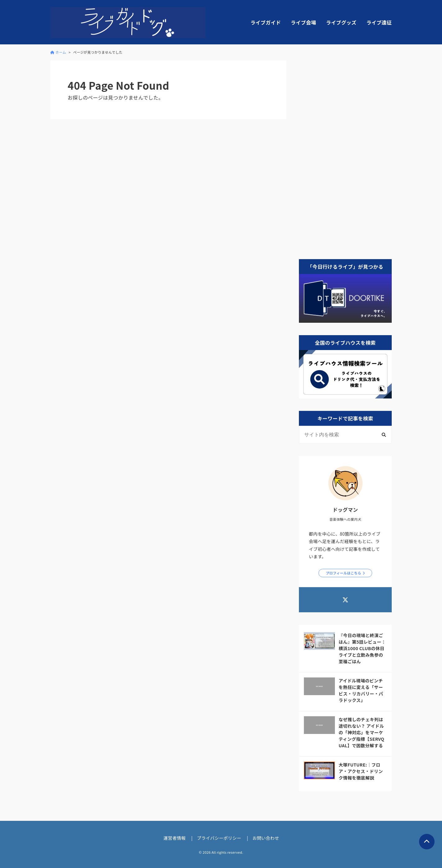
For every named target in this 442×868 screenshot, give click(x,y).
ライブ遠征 (379, 22)
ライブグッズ (341, 22)
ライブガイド (266, 22)
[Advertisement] (345, 154)
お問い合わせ (266, 838)
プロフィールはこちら (344, 573)
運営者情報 (175, 838)
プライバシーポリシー (219, 838)
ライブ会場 (304, 22)
